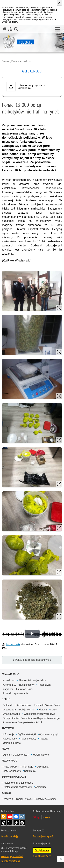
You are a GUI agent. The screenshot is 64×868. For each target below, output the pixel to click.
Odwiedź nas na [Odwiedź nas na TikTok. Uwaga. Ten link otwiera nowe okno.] (16, 823)
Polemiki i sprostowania (16, 693)
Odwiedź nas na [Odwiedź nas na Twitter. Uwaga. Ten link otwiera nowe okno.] (10, 823)
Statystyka (8, 728)
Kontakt (6, 793)
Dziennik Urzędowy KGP (16, 755)
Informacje (9, 734)
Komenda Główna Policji (47, 705)
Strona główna (10, 61)
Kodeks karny (10, 739)
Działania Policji (11, 674)
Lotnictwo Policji (25, 689)
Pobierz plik (13, 644)
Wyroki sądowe (41, 755)
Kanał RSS (4, 817)
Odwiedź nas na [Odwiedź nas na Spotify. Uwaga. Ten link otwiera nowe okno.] (22, 823)
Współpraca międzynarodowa (40, 714)
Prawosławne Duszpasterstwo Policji (22, 722)
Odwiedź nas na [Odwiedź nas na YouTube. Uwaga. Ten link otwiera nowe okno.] (10, 817)
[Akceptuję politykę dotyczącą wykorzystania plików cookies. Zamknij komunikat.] (59, 3)
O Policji (6, 699)
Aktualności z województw (32, 680)
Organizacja (9, 710)
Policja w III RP (27, 710)
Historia (43, 710)
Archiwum (41, 787)
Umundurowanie (12, 714)
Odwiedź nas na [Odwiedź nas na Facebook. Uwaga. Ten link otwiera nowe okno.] (16, 817)
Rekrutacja (30, 771)
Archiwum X (9, 685)
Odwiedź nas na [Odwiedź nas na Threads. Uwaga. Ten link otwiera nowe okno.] (4, 823)
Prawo (5, 749)
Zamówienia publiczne (14, 777)
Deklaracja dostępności (44, 836)
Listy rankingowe (12, 771)
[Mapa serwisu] (10, 29)
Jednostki (8, 705)
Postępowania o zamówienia (18, 783)
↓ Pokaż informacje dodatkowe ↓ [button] (32, 660)
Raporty (44, 739)
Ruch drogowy (27, 685)
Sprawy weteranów (46, 799)
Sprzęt (54, 710)
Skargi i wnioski (24, 799)
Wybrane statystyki (49, 734)
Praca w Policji (10, 761)
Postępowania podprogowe (17, 787)
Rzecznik (8, 799)
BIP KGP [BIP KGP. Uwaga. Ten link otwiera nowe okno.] (46, 817)
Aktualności (26, 61)
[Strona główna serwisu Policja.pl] (5, 29)
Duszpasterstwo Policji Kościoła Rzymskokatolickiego (31, 718)
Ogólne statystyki (27, 734)
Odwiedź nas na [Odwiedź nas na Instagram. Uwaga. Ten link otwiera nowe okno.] (22, 817)
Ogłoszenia (42, 767)
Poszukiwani (45, 685)
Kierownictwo (24, 705)
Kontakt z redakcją (9, 836)
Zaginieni (8, 689)
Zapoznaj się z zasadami (12, 856)
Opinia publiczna (12, 743)
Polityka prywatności (10, 861)
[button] (58, 29)
